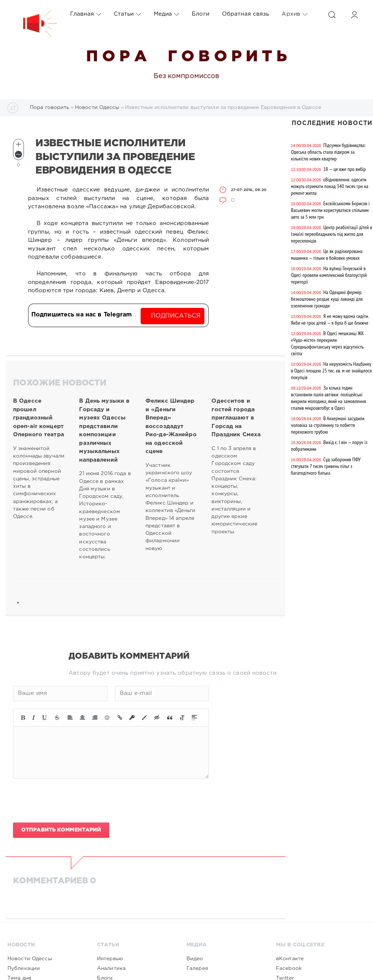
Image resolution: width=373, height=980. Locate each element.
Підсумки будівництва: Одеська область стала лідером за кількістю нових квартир (328, 152)
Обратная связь (246, 14)
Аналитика (111, 968)
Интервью (110, 959)
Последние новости (332, 123)
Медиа (167, 14)
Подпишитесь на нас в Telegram (82, 315)
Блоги (200, 14)
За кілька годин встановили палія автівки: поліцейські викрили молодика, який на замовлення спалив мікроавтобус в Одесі (328, 398)
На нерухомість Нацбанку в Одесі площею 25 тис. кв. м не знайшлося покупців (331, 371)
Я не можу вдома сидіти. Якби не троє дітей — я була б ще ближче (330, 319)
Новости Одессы (30, 959)
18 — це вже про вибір (345, 169)
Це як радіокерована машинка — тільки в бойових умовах (327, 255)
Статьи (127, 14)
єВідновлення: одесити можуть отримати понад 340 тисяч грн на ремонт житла (330, 186)
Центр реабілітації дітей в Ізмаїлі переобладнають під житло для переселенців (332, 234)
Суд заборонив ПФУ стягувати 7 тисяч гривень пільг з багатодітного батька (326, 466)
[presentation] (70, 800)
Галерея (197, 968)
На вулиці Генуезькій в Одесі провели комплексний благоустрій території (329, 275)
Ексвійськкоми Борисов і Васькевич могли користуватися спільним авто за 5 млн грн (330, 210)
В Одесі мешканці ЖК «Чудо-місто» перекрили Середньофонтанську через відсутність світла (327, 343)
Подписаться (176, 316)
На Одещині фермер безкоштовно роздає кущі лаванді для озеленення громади (327, 299)
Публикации (24, 968)
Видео (195, 959)
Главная (86, 14)
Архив (294, 14)
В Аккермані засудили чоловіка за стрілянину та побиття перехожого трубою (328, 425)
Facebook (289, 968)
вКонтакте (290, 959)
